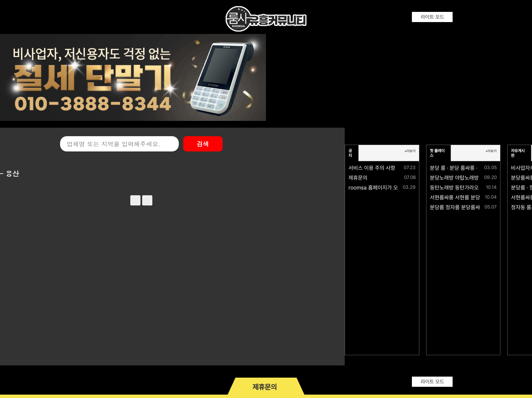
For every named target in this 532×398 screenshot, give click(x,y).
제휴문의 (358, 178)
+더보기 (410, 151)
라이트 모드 (432, 17)
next (147, 200)
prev (135, 200)
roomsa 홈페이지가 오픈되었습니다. (388, 188)
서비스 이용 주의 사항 (372, 168)
